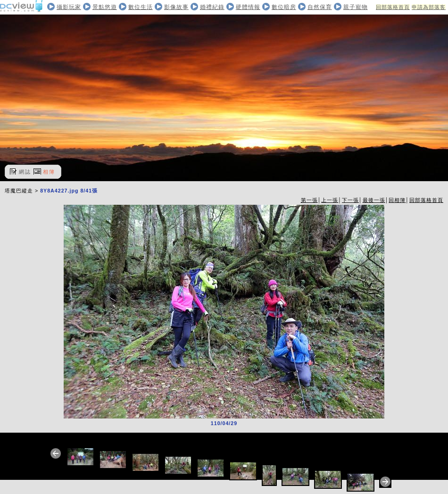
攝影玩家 (69, 7)
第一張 (309, 200)
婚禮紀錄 (212, 7)
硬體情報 (248, 7)
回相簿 (397, 200)
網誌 (25, 172)
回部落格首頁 (393, 7)
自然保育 (320, 7)
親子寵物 (356, 7)
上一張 (330, 200)
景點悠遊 (105, 7)
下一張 (350, 200)
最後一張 (374, 200)
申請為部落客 (429, 7)
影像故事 (176, 7)
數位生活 (141, 7)
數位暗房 (284, 7)
